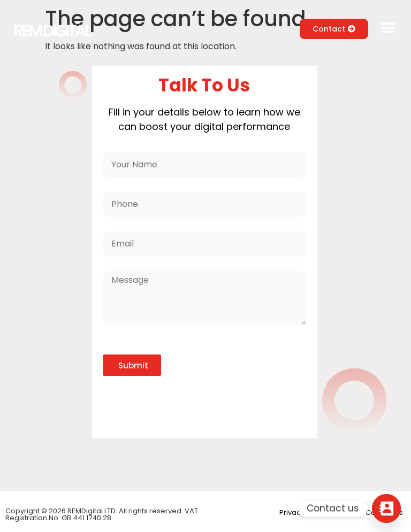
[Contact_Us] (386, 508)
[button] (388, 28)
